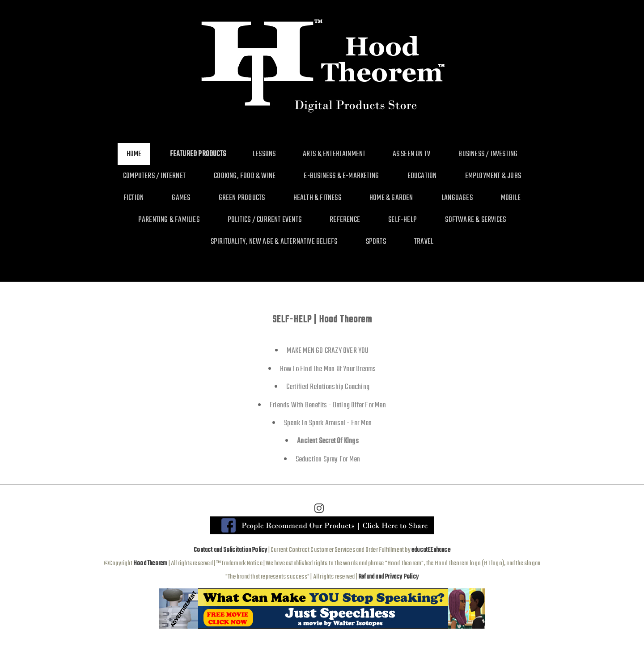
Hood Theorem (150, 563)
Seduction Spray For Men (328, 459)
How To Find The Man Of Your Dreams (328, 369)
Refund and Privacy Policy (388, 577)
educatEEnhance (431, 550)
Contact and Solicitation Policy (230, 550)
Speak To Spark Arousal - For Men (328, 423)
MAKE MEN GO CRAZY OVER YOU (328, 351)
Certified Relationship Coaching (328, 387)
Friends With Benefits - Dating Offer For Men (328, 405)
